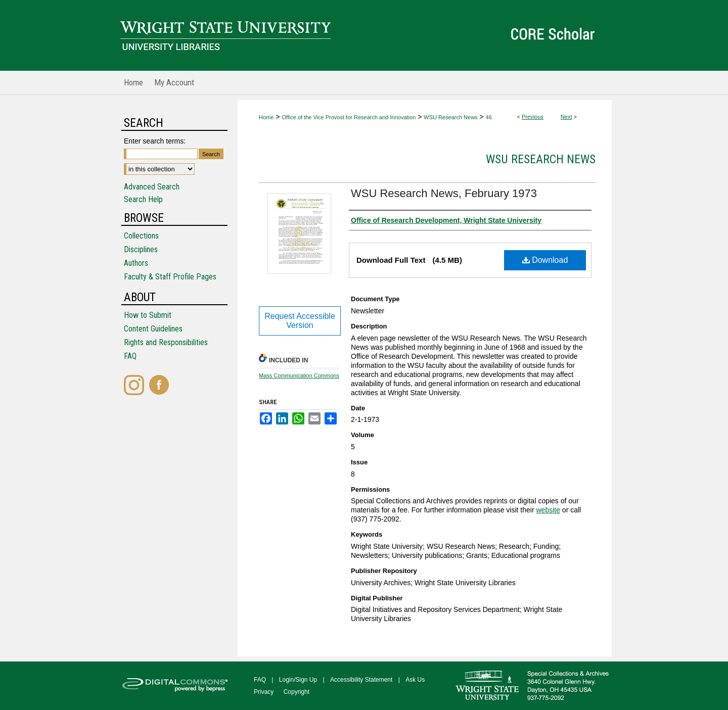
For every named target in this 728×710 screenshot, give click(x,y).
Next (566, 117)
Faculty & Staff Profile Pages (170, 277)
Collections (141, 236)
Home (266, 117)
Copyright (297, 692)
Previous (533, 117)
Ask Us (415, 680)
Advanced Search (152, 187)
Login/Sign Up (298, 680)
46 (489, 117)
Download (545, 260)
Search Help (143, 199)
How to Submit (148, 315)
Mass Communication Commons (299, 375)
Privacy (264, 692)
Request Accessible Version (300, 321)
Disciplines (141, 249)
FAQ (130, 356)
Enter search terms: (155, 141)
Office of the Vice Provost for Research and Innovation (349, 117)
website (548, 510)
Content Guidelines (153, 329)
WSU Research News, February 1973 (444, 193)
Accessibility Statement (361, 680)
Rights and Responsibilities (166, 342)
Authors (136, 263)
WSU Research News (450, 117)
